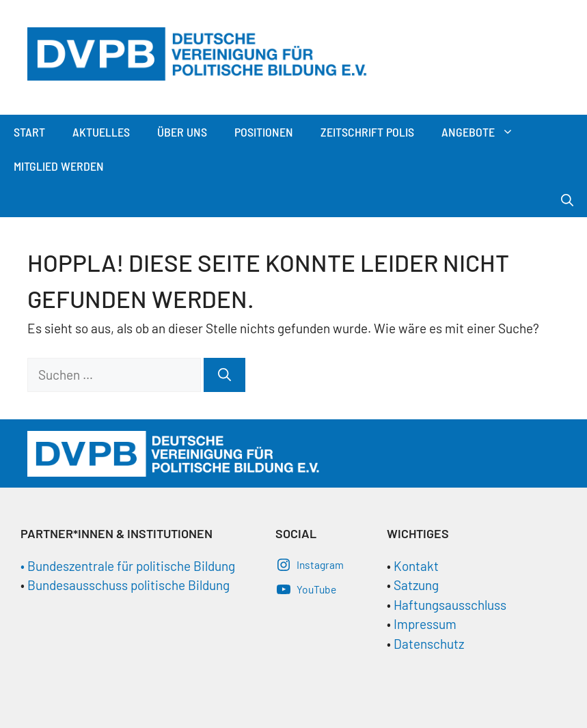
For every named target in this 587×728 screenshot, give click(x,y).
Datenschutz (429, 644)
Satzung (415, 585)
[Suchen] (224, 375)
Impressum (425, 624)
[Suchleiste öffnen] (567, 200)
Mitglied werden (59, 166)
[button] (511, 132)
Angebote (484, 132)
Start (29, 132)
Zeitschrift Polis (367, 132)
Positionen (264, 132)
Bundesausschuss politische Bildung (128, 585)
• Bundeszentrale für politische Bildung (128, 566)
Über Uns (182, 132)
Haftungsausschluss (450, 605)
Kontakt (416, 566)
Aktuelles (101, 132)
